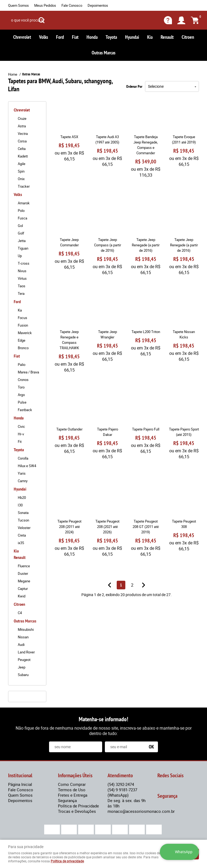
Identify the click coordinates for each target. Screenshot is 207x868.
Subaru (23, 675)
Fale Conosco (72, 5)
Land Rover (26, 652)
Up (20, 256)
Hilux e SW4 (27, 466)
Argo (21, 395)
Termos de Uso (72, 790)
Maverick (25, 333)
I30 (20, 505)
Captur (23, 589)
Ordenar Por (134, 86)
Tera (21, 293)
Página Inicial (20, 784)
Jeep (22, 667)
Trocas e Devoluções (77, 811)
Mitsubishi (26, 629)
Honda (92, 37)
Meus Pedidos (45, 5)
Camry (23, 481)
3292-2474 (121, 784)
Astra (22, 126)
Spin (21, 171)
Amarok (24, 203)
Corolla (23, 458)
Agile (22, 164)
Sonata (23, 513)
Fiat (75, 37)
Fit (20, 442)
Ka (20, 310)
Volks (44, 37)
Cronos (23, 380)
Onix (21, 179)
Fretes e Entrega (73, 795)
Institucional (20, 775)
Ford (60, 37)
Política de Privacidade (78, 806)
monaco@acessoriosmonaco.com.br (141, 811)
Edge (22, 340)
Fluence (24, 566)
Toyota (111, 37)
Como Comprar (72, 784)
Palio (22, 365)
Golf (21, 233)
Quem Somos (18, 5)
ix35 (21, 543)
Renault (167, 37)
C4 (20, 613)
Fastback (25, 410)
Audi (21, 645)
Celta (22, 149)
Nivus (22, 271)
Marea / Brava (28, 372)
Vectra (23, 134)
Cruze (22, 118)
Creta (22, 535)
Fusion (23, 325)
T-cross (24, 263)
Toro (21, 387)
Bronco (23, 348)
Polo (21, 211)
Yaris (22, 473)
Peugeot (24, 660)
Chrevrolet (22, 37)
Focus (23, 318)
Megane (24, 581)
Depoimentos (98, 5)
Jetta (22, 241)
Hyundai (132, 37)
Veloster (24, 528)
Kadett (23, 156)
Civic (21, 426)
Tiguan (23, 248)
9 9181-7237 (122, 792)
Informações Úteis (75, 775)
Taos (22, 286)
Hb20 (22, 498)
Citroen (188, 37)
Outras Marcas (103, 53)
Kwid (22, 596)
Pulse (22, 402)
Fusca (23, 218)
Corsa (22, 141)
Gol (20, 226)
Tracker (24, 186)
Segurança (67, 800)
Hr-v (21, 434)
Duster (23, 573)
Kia (150, 37)
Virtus (22, 278)
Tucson (23, 520)
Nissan (23, 637)
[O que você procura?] (42, 20)
